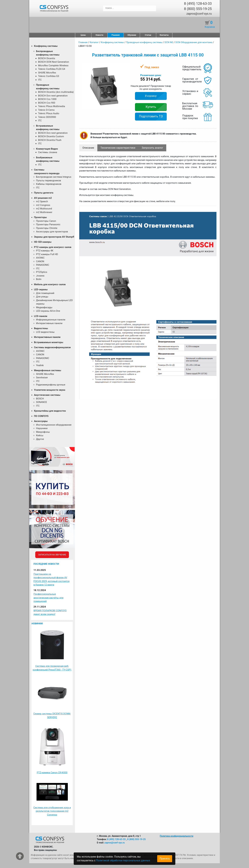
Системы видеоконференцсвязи (52, 347)
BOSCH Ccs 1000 (47, 99)
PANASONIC (43, 265)
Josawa (40, 276)
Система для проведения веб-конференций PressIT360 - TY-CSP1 (52, 668)
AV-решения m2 (43, 198)
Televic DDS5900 (47, 117)
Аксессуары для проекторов (52, 232)
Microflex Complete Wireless (53, 66)
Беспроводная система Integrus (54, 177)
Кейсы (40, 435)
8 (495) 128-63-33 (198, 4)
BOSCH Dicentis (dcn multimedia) (56, 92)
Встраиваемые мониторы (49, 342)
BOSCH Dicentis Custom (51, 136)
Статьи (148, 35)
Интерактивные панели (49, 323)
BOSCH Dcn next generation (53, 96)
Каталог (94, 42)
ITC (40, 80)
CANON (40, 261)
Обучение (132, 35)
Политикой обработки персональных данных (123, 860)
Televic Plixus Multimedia (52, 106)
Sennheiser (42, 378)
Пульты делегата (44, 193)
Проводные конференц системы (144, 42)
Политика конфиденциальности (177, 836)
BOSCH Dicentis (47, 58)
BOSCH (40, 399)
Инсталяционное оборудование (54, 425)
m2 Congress (43, 205)
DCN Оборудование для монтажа (194, 42)
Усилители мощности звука (50, 390)
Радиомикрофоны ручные (51, 385)
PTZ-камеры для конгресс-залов (53, 247)
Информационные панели (51, 320)
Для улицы (42, 297)
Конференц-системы (46, 46)
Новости (99, 35)
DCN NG (169, 42)
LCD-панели (41, 316)
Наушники (42, 428)
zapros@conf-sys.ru (199, 14)
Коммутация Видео (47, 149)
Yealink (40, 365)
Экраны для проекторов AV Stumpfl (54, 237)
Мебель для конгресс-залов (50, 284)
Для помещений (45, 293)
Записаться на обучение (52, 555)
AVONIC (40, 258)
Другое (40, 439)
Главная (83, 42)
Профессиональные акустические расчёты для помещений (48, 598)
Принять (165, 859)
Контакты (164, 35)
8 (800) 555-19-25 (198, 9)
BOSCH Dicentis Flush (50, 140)
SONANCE (42, 402)
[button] (127, 66)
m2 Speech (42, 201)
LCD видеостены (45, 332)
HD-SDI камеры (43, 242)
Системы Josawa (48, 152)
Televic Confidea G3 (49, 76)
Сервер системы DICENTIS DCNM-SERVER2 (52, 715)
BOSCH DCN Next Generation (54, 62)
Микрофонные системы (48, 370)
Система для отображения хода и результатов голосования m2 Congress (52, 811)
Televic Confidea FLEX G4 (52, 69)
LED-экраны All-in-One (48, 311)
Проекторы (40, 217)
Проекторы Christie (47, 228)
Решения (116, 35)
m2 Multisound (44, 209)
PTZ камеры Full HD (47, 254)
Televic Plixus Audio (49, 113)
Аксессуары (41, 421)
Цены (83, 35)
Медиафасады (44, 307)
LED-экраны (41, 289)
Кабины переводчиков (49, 184)
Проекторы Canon (46, 221)
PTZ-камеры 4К (45, 251)
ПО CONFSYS (41, 416)
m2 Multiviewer (44, 212)
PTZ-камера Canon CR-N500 (52, 773)
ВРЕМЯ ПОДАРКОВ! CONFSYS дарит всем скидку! (50, 612)
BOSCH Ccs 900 (47, 103)
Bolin (39, 279)
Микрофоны (43, 432)
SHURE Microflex (47, 73)
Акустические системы (47, 395)
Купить (151, 107)
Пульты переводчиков (49, 181)
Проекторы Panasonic (48, 224)
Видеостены (41, 328)
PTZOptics (42, 272)
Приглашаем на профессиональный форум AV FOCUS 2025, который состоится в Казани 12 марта (51, 579)
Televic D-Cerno (46, 110)
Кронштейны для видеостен (50, 411)
